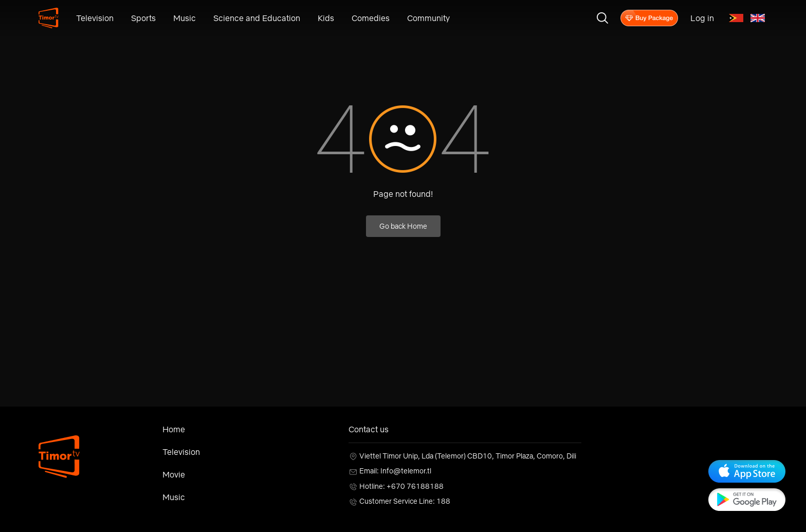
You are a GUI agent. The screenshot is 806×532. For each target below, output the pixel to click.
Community (428, 18)
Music (185, 18)
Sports (143, 18)
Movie (174, 474)
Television (95, 18)
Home (174, 429)
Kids (326, 18)
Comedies (371, 18)
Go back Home (403, 226)
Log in (702, 18)
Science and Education (257, 18)
